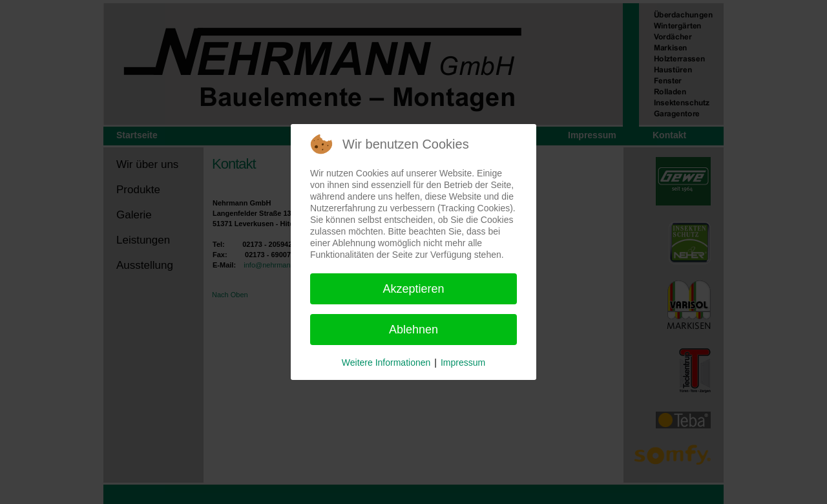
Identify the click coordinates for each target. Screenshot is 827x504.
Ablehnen (413, 330)
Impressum (463, 362)
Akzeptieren (413, 289)
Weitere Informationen (386, 362)
